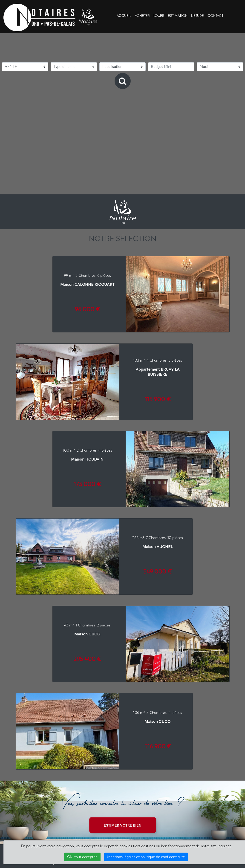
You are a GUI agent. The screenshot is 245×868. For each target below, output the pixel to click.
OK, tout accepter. (82, 857)
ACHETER (142, 16)
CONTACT (215, 16)
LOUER (159, 16)
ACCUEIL (124, 16)
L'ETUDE (197, 16)
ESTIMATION (178, 16)
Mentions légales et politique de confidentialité (146, 857)
